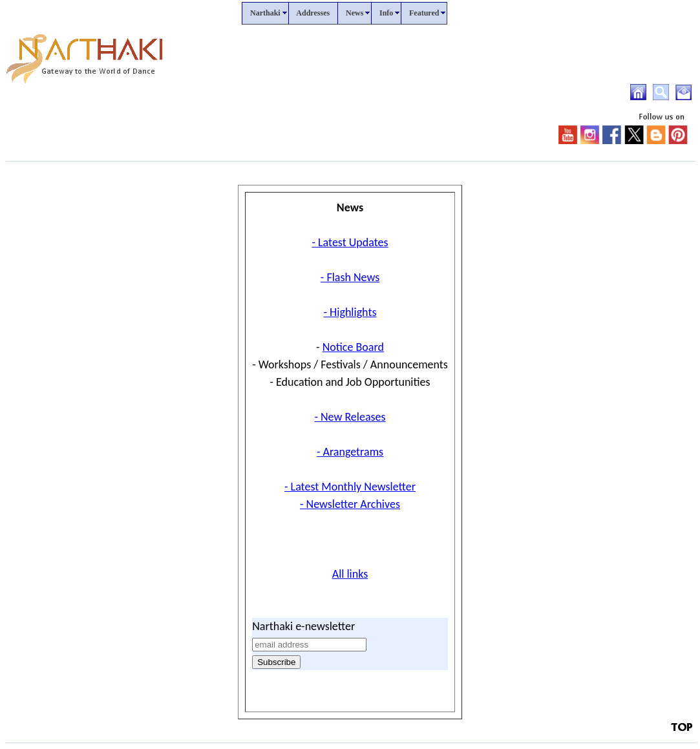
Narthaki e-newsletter (303, 626)
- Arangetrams (350, 452)
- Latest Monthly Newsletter (350, 487)
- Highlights (350, 312)
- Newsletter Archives (350, 504)
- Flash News (350, 277)
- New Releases (350, 417)
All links (350, 574)
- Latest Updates (350, 242)
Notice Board (353, 347)
